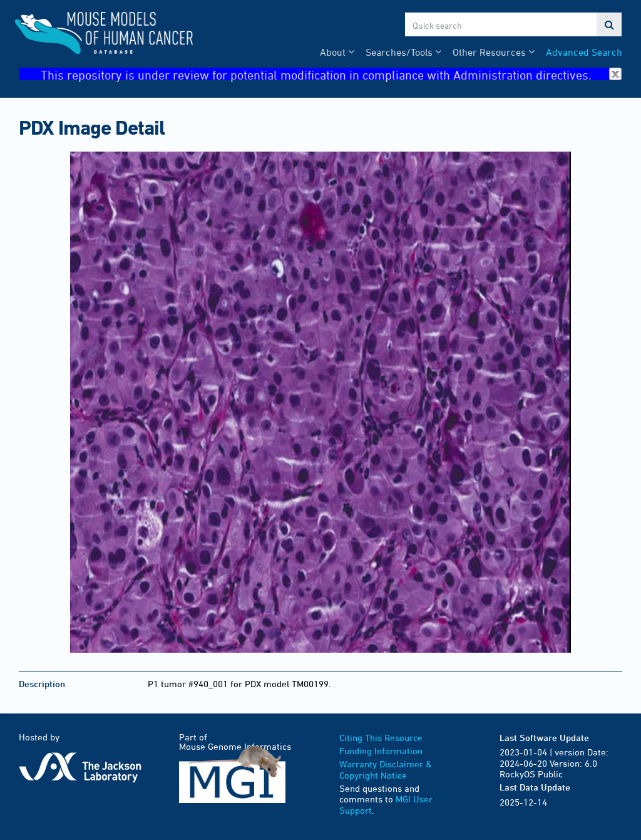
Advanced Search (584, 52)
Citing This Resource (381, 738)
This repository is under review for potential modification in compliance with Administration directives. (331, 74)
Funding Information (381, 751)
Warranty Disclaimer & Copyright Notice (386, 770)
